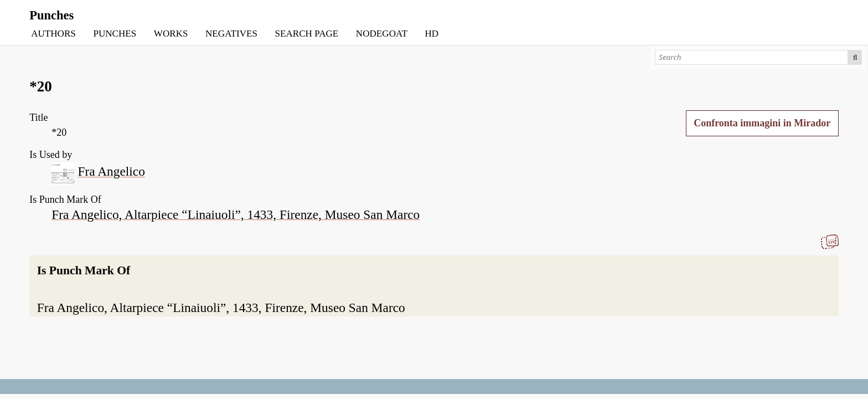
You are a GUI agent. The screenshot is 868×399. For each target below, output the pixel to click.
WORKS (171, 34)
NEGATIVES (231, 34)
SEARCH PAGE (307, 34)
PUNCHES (115, 34)
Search (855, 57)
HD (432, 34)
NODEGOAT (382, 34)
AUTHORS (53, 34)
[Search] (751, 57)
